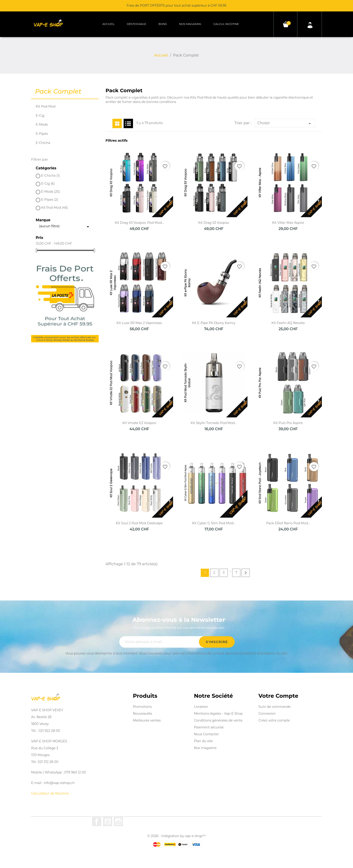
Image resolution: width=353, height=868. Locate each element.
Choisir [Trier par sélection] (285, 124)
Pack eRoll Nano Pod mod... (288, 523)
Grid (117, 123)
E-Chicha (43, 143)
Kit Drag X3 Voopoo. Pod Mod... (139, 223)
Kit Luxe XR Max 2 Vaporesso (139, 323)
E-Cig (40, 116)
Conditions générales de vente (218, 720)
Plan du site (203, 741)
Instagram (118, 822)
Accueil (108, 24)
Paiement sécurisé (209, 727)
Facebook (97, 822)
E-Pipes (42, 134)
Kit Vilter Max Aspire (288, 223)
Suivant (246, 573)
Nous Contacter (206, 734)
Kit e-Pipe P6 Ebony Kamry (214, 323)
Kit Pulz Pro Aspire (288, 423)
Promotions (142, 707)
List (128, 123)
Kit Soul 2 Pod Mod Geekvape (139, 523)
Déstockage (137, 24)
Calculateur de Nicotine (50, 793)
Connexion (267, 714)
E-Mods (42, 124)
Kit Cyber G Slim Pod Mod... (214, 523)
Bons (163, 24)
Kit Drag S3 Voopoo (214, 223)
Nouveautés (143, 714)
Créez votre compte (274, 720)
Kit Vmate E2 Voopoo (139, 423)
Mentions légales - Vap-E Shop (218, 714)
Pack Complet (58, 92)
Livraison (201, 707)
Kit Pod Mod (46, 106)
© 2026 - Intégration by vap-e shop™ (177, 836)
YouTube (108, 822)
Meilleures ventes (147, 720)
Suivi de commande (274, 707)
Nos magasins (190, 24)
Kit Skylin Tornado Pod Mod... (214, 423)
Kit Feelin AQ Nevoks (288, 323)
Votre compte (278, 696)
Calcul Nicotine (226, 24)
